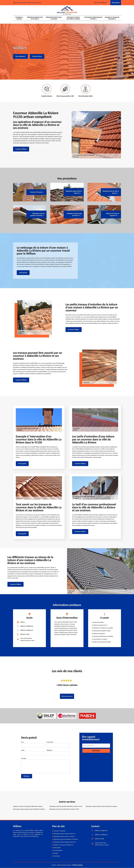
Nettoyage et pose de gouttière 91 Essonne (73, 18)
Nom (33, 744)
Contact (56, 853)
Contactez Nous (37, 56)
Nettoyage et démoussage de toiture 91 (93, 18)
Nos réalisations (20, 56)
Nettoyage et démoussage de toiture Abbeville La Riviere (29, 809)
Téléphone (58, 753)
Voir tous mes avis (67, 696)
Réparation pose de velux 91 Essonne (54, 18)
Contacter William (21, 149)
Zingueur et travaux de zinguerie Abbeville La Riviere (28, 806)
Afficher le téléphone (100, 3)
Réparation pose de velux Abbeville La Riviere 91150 (64, 809)
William (23, 622)
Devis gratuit (116, 3)
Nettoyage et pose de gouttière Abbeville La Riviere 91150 (66, 806)
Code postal (58, 744)
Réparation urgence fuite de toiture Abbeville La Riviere (102, 806)
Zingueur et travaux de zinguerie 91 (112, 18)
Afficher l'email (25, 634)
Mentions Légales (78, 865)
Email (33, 753)
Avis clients (57, 856)
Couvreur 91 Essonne (19, 18)
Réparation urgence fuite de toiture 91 (35, 18)
